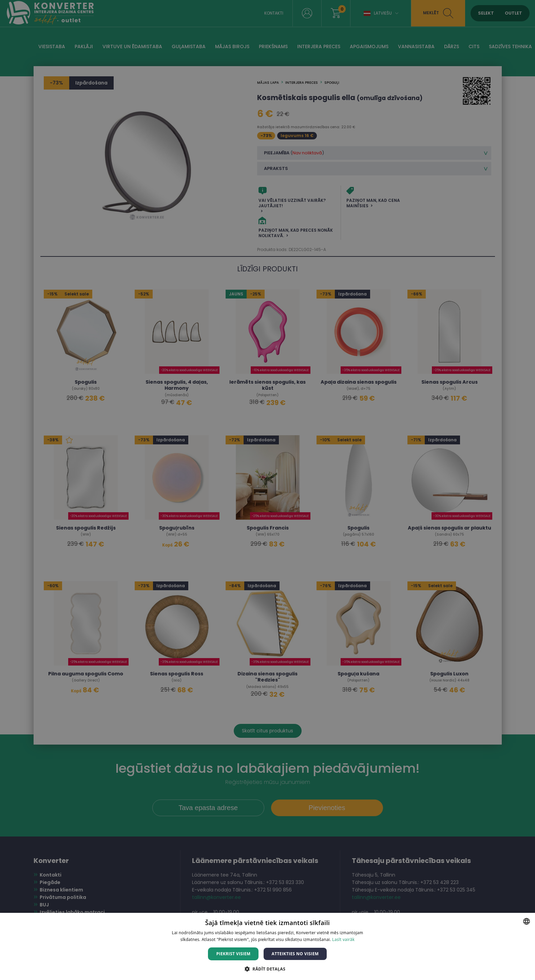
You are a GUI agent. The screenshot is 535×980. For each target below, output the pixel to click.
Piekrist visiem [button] (233, 954)
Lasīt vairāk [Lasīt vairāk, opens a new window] (343, 939)
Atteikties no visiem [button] (295, 954)
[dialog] (267, 490)
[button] (267, 969)
